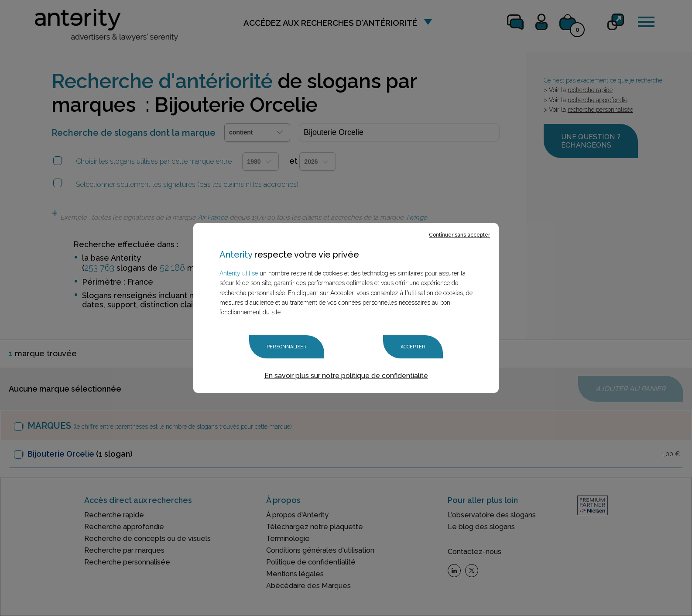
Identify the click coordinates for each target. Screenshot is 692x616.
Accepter (413, 347)
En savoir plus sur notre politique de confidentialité (346, 376)
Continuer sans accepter (459, 235)
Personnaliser (287, 347)
